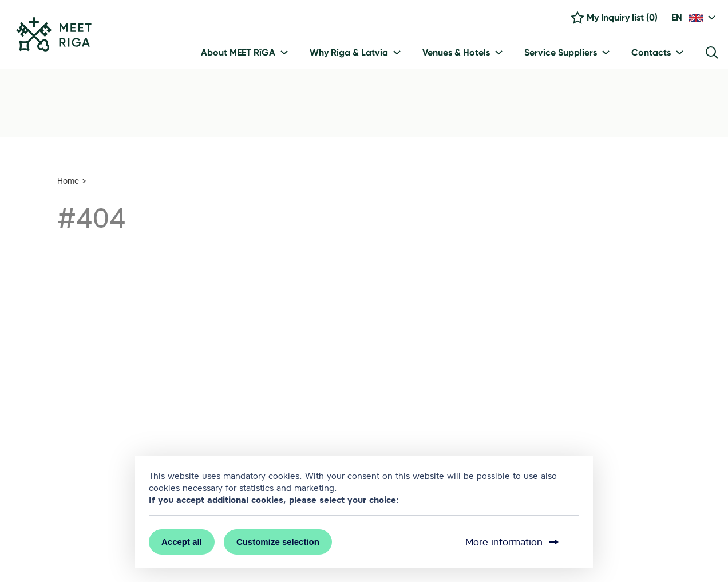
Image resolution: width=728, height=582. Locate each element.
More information (513, 542)
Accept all (182, 542)
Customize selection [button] (278, 542)
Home (68, 181)
